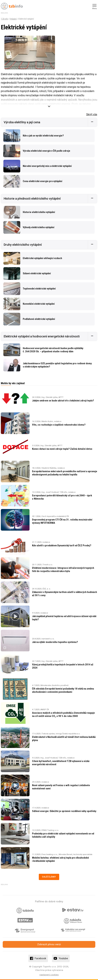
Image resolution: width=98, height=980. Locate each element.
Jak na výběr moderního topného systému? (55, 642)
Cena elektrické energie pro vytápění (43, 181)
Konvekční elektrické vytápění (39, 304)
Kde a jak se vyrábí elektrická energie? (43, 136)
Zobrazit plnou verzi (49, 944)
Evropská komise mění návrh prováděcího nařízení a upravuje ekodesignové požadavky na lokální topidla (65, 473)
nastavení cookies (49, 975)
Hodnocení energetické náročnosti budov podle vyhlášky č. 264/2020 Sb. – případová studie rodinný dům (53, 350)
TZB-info (4, 19)
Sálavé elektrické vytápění (37, 273)
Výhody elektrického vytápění (39, 227)
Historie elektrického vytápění (39, 212)
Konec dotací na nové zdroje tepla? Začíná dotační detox (62, 449)
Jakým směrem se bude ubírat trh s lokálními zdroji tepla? (63, 401)
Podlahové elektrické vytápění (39, 319)
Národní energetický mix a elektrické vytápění (47, 166)
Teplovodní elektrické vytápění (39, 289)
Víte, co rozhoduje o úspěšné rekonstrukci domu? (59, 425)
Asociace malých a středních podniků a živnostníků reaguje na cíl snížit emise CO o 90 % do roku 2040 (63, 714)
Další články (49, 877)
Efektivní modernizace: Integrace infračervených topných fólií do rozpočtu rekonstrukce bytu (63, 570)
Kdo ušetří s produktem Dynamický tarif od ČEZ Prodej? (62, 545)
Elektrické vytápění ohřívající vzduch (42, 258)
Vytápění (13, 19)
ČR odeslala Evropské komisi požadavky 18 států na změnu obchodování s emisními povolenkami (63, 690)
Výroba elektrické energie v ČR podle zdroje (46, 151)
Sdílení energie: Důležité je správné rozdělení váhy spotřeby (64, 811)
